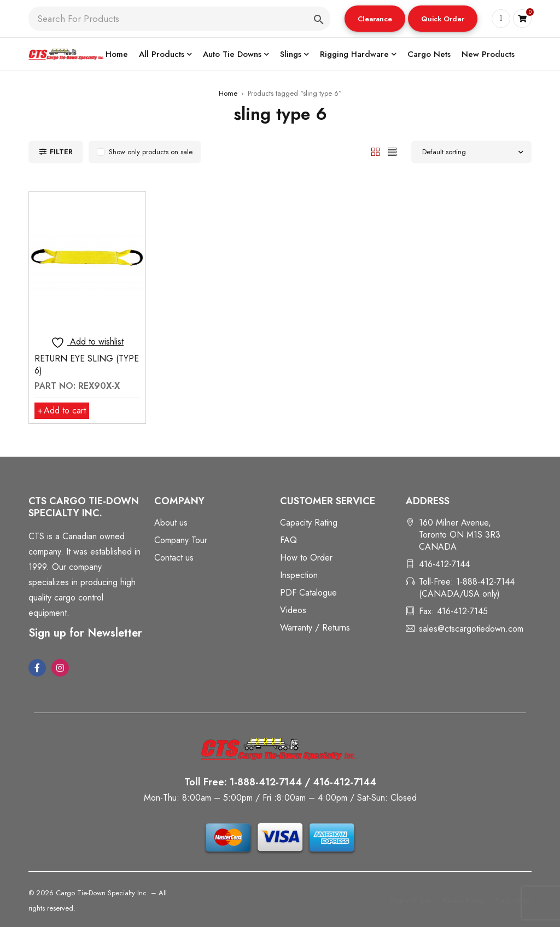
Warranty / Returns (315, 628)
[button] (375, 19)
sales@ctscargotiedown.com (471, 629)
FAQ (288, 540)
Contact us (174, 558)
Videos (293, 610)
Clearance (375, 19)
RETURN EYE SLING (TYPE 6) (87, 365)
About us (171, 523)
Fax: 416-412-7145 (453, 611)
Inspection (299, 575)
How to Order (306, 558)
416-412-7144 (444, 564)
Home (228, 93)
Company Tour (181, 540)
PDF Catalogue (308, 593)
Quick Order (443, 19)
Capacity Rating (309, 523)
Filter (61, 152)
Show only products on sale (151, 152)
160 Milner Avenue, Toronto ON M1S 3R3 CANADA (460, 535)
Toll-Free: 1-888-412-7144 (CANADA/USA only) (467, 588)
